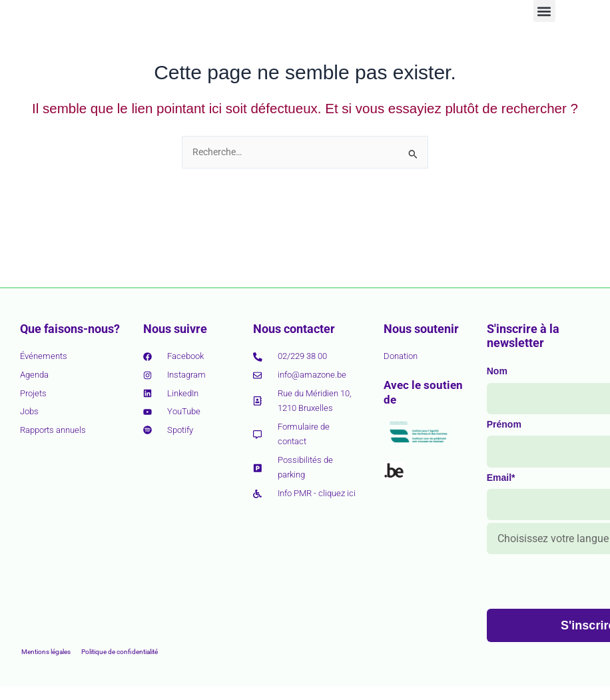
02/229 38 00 (302, 356)
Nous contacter (294, 329)
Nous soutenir (421, 329)
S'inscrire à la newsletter (523, 336)
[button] (544, 28)
